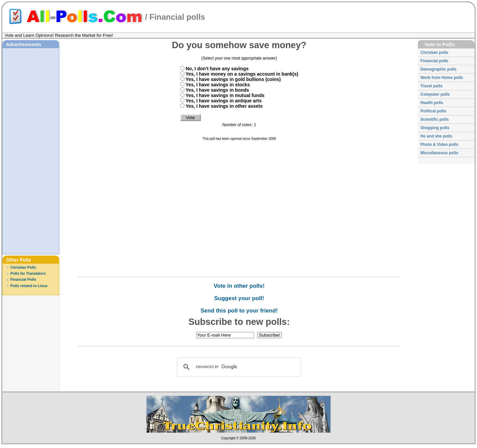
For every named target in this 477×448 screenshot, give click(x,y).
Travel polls (432, 86)
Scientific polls (435, 119)
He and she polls (436, 136)
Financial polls (177, 17)
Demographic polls (439, 69)
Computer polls (435, 94)
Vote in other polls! (239, 286)
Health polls (432, 103)
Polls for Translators (28, 273)
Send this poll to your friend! (239, 311)
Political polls (433, 111)
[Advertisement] (31, 150)
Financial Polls (23, 279)
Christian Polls (23, 267)
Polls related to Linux (29, 286)
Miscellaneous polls (439, 153)
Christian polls (434, 53)
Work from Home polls (442, 78)
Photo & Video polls (439, 145)
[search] (238, 367)
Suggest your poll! (239, 298)
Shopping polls (435, 128)
